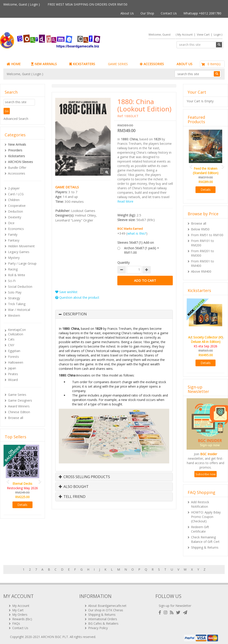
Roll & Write (17, 275)
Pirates (13, 374)
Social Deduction (20, 287)
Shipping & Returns (205, 547)
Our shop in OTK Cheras (106, 608)
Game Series (17, 395)
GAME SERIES (118, 64)
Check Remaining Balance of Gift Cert (205, 539)
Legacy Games (19, 252)
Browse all (16, 418)
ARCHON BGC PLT (55, 635)
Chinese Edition (19, 412)
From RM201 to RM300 (203, 253)
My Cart (18, 608)
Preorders (15, 150)
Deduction (15, 211)
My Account (185, 34)
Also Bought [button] (74, 487)
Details (22, 505)
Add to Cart (145, 281)
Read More (125, 201)
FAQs (16, 622)
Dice (11, 223)
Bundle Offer (17, 168)
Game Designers (20, 400)
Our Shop (147, 13)
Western (14, 315)
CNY (11, 345)
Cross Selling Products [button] (84, 477)
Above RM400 (201, 271)
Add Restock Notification (200, 504)
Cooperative (17, 206)
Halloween (16, 362)
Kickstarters (16, 156)
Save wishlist (66, 292)
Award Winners (19, 406)
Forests (13, 357)
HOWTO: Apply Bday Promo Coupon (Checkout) (206, 517)
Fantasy (14, 240)
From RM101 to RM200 (203, 243)
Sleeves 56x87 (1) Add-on (136, 243)
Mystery (14, 258)
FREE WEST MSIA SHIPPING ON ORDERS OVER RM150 (88, 4)
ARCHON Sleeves (20, 162)
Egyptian (14, 351)
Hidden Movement (21, 246)
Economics (16, 229)
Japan (12, 368)
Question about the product (77, 297)
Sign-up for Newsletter (175, 604)
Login (34, 4)
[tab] (114, 314)
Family (13, 234)
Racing (13, 269)
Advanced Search (16, 119)
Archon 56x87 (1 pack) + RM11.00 (141, 250)
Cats (11, 339)
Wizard (13, 380)
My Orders (20, 613)
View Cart (203, 34)
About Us (127, 13)
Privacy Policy (98, 626)
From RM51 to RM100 (207, 235)
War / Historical (19, 310)
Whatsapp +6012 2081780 (202, 13)
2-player (14, 188)
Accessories (17, 173)
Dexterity (15, 217)
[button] (6, 479)
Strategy (14, 298)
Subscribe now (206, 474)
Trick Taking (17, 304)
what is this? (137, 233)
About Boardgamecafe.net (107, 604)
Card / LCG (16, 194)
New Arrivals (17, 144)
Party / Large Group (22, 263)
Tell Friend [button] (72, 497)
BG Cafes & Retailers (103, 622)
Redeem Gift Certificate (200, 529)
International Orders (103, 617)
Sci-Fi (12, 281)
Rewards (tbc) (22, 617)
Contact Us (169, 13)
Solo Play (15, 292)
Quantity (123, 263)
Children (14, 200)
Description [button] (75, 314)
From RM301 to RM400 (203, 263)
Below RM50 (200, 229)
